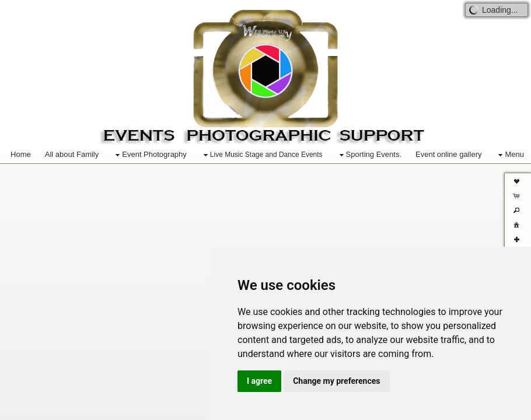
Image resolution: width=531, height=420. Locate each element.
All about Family (72, 154)
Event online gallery (448, 154)
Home (21, 154)
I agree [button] (259, 381)
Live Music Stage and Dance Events (262, 155)
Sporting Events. (369, 155)
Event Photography (150, 155)
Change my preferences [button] (336, 381)
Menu (510, 155)
